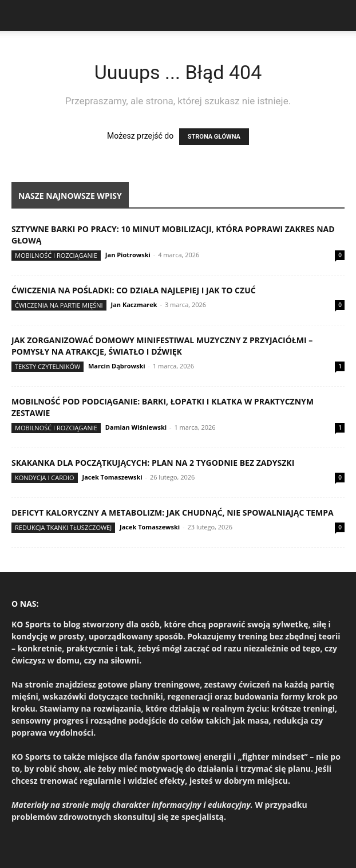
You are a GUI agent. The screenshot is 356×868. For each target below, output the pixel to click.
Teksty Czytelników (48, 366)
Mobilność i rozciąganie (56, 255)
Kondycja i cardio (45, 478)
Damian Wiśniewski (136, 427)
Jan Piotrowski (128, 255)
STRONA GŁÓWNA (214, 137)
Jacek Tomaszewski (112, 477)
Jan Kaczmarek (134, 305)
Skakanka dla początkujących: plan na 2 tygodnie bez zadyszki (153, 463)
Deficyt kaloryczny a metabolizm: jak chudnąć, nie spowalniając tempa (173, 512)
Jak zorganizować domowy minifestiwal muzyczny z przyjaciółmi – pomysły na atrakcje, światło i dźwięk (162, 346)
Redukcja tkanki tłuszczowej (63, 527)
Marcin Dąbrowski (117, 366)
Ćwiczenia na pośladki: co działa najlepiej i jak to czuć (134, 290)
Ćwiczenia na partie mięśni (59, 305)
